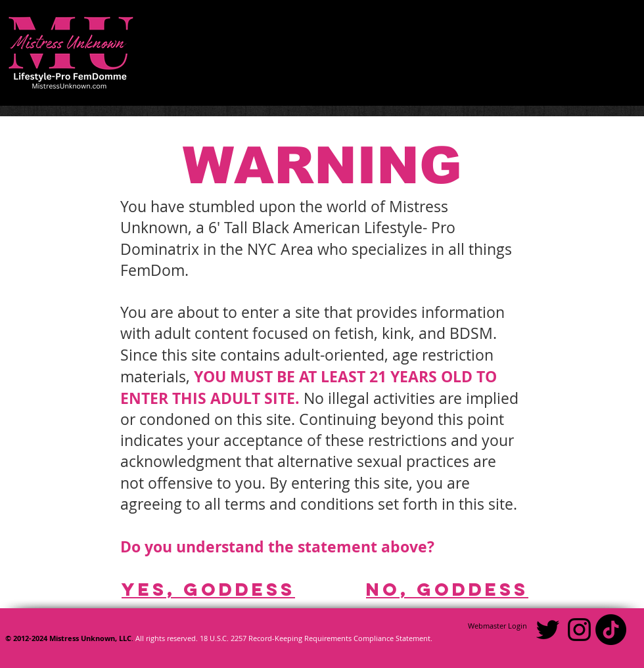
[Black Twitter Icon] (548, 630)
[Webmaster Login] (497, 626)
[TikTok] (611, 630)
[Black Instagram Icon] (579, 630)
